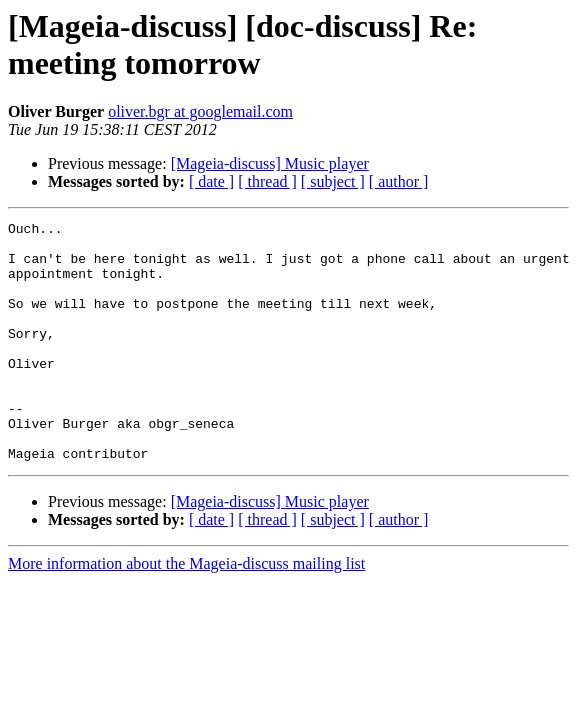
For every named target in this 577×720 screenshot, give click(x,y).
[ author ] (399, 181)
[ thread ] (267, 181)
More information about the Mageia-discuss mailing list (186, 611)
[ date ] (211, 181)
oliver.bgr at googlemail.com (200, 111)
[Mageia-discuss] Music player (270, 163)
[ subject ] (333, 181)
